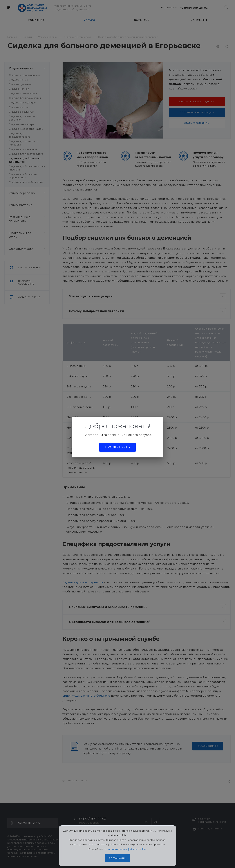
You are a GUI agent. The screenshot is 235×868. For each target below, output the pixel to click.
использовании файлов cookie (127, 849)
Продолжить (117, 447)
